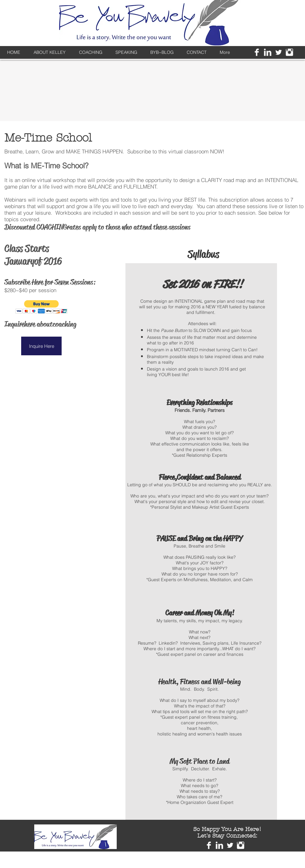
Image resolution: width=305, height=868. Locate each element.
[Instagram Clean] (289, 52)
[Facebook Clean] (257, 52)
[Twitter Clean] (279, 52)
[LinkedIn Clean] (268, 52)
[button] (42, 307)
